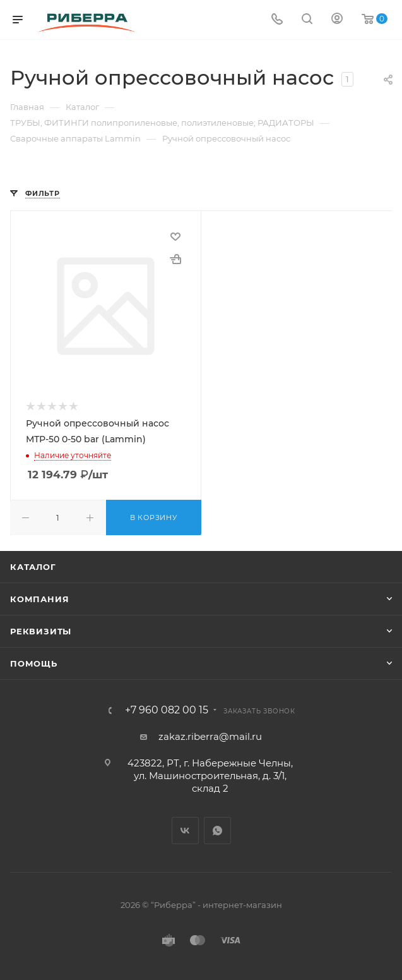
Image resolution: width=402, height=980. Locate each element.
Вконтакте (185, 831)
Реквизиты (41, 631)
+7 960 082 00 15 (167, 710)
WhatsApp (217, 831)
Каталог (33, 567)
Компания (39, 599)
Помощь (34, 663)
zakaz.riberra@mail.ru (210, 736)
